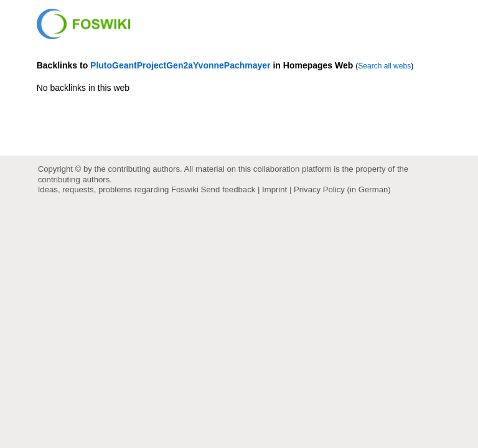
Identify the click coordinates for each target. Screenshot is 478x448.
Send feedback (228, 189)
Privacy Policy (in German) (342, 189)
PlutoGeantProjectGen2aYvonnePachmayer (180, 65)
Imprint (274, 189)
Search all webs (384, 66)
